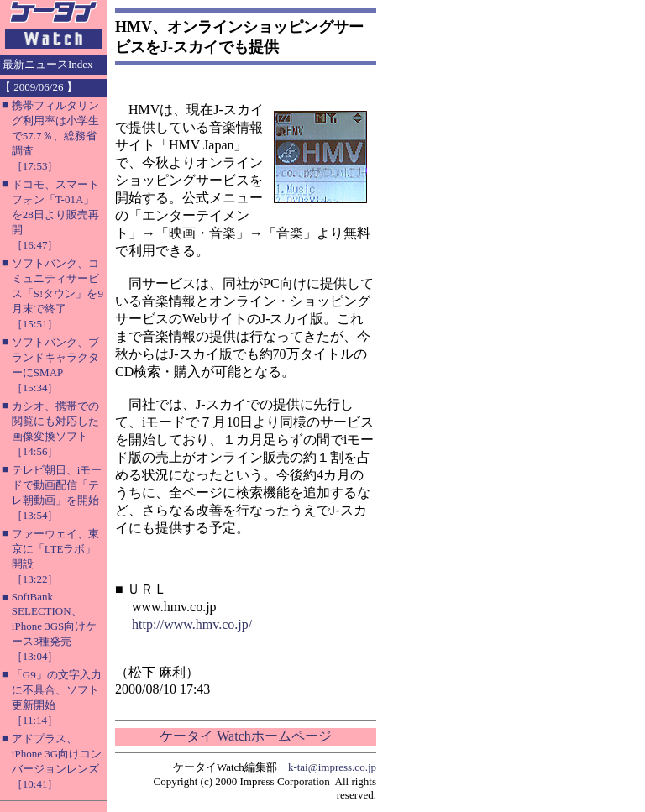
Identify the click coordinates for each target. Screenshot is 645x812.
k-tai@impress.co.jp (332, 767)
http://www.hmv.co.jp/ (192, 624)
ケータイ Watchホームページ (245, 736)
